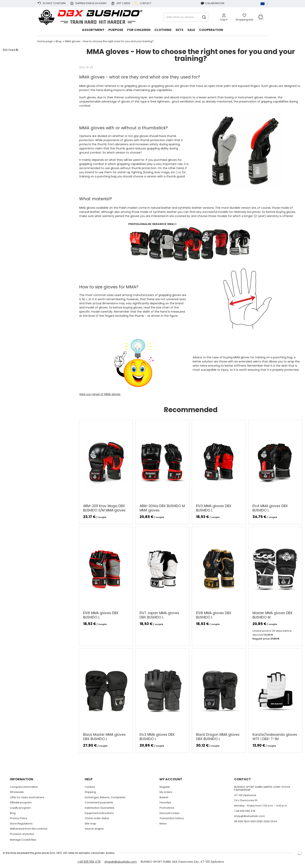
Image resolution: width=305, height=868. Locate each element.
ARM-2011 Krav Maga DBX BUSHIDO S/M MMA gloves (104, 508)
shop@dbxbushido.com (121, 862)
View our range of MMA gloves (100, 394)
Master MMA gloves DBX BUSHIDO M (273, 615)
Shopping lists (244, 20)
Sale (191, 30)
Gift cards (120, 3)
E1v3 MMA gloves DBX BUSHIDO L (157, 737)
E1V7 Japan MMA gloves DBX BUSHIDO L (159, 615)
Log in (224, 19)
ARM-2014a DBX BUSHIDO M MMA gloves (162, 508)
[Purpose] (116, 30)
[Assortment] (93, 30)
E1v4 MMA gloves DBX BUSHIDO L (270, 508)
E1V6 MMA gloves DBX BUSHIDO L (101, 615)
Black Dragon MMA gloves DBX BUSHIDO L (218, 737)
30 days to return (51, 3)
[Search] (204, 17)
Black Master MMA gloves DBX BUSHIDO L (104, 737)
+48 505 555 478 (89, 862)
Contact (143, 3)
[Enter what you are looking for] (186, 17)
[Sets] (179, 30)
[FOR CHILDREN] (139, 30)
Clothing (163, 30)
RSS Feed (11, 50)
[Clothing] (163, 30)
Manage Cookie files (23, 840)
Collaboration (213, 3)
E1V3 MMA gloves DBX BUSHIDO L (214, 508)
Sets (179, 30)
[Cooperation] (211, 30)
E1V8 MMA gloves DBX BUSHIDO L (214, 615)
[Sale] (191, 30)
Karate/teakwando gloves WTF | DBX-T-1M (275, 737)
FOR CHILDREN (139, 30)
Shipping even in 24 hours (88, 3)
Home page (45, 41)
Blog (59, 41)
